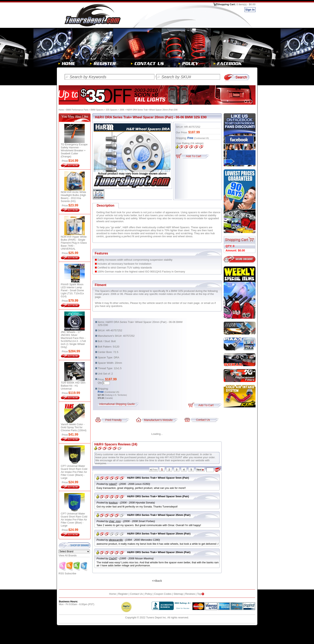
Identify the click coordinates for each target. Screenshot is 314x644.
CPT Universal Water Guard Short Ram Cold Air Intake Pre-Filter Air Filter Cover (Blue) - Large (74, 520)
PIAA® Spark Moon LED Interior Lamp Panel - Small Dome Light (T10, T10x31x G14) (72, 290)
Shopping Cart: (236, 4)
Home (61, 110)
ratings (197, 143)
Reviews (190, 594)
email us (209, 303)
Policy (148, 594)
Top (201, 594)
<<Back (157, 581)
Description (106, 205)
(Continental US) (201, 138)
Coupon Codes (163, 594)
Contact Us (136, 594)
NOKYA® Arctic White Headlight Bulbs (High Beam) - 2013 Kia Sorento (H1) (73, 197)
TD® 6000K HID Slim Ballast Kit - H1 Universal (73, 386)
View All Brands (68, 555)
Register (123, 594)
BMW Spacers (97, 110)
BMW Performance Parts (77, 110)
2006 (122, 110)
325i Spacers (112, 110)
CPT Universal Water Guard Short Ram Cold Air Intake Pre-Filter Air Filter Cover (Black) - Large (74, 472)
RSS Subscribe (73, 572)
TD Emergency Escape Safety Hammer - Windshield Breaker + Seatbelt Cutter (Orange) (74, 150)
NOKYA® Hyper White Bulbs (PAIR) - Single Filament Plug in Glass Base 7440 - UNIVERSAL (74, 243)
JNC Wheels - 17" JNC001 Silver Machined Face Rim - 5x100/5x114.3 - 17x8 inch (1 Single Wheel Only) (73, 340)
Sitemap (178, 594)
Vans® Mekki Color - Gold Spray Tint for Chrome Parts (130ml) (74, 427)
